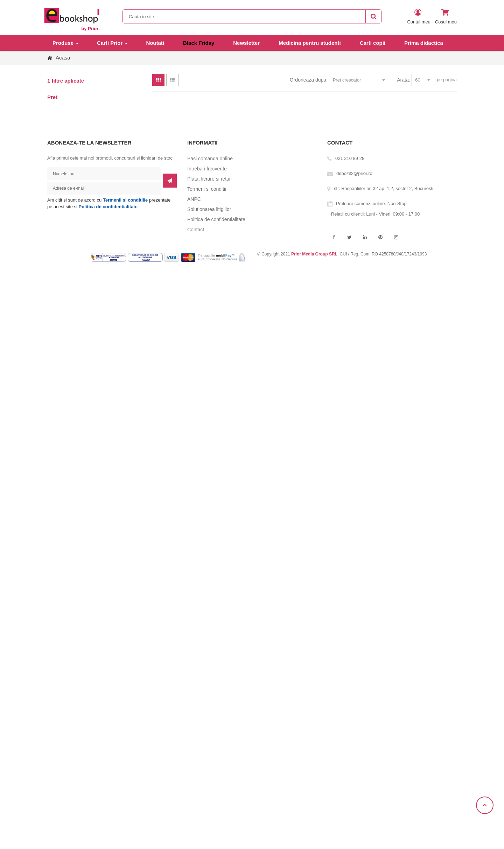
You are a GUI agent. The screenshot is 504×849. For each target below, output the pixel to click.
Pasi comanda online (210, 159)
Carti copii (373, 43)
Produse (63, 43)
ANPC (194, 199)
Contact (196, 230)
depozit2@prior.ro (354, 173)
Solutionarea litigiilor (209, 209)
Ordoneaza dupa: (309, 80)
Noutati (155, 43)
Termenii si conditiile (125, 200)
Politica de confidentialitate (108, 207)
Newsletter (246, 43)
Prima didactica (424, 43)
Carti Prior (110, 43)
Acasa (63, 58)
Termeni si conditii (207, 189)
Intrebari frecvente (207, 169)
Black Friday (199, 43)
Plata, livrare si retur (209, 179)
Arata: (403, 80)
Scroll (485, 805)
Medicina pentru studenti (310, 43)
